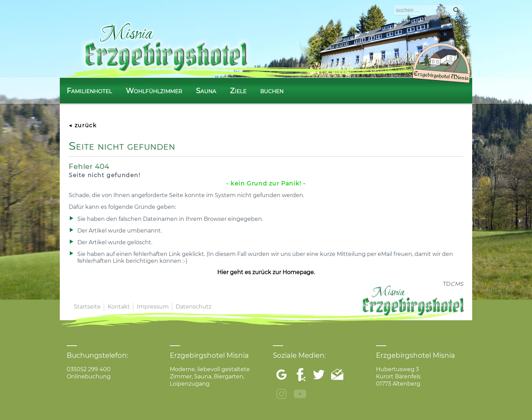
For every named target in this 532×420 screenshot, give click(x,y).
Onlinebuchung (89, 376)
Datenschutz (193, 307)
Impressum (153, 307)
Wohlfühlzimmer (154, 91)
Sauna (206, 91)
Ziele (238, 91)
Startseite (87, 307)
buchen (272, 91)
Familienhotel (89, 91)
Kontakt (119, 307)
